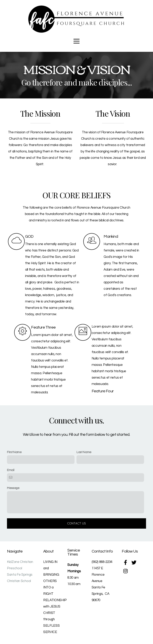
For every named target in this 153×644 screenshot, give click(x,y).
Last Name (84, 452)
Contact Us (77, 523)
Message (13, 488)
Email (11, 470)
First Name (14, 452)
